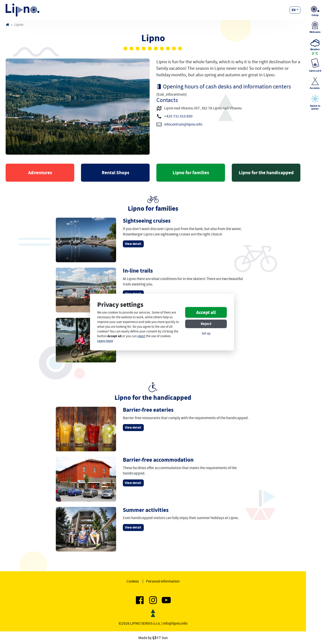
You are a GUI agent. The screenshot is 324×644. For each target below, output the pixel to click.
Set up (206, 333)
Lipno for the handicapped (266, 173)
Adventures (40, 173)
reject (141, 336)
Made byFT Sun (153, 638)
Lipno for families (191, 173)
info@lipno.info (175, 623)
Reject (206, 324)
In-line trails (138, 271)
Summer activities (146, 510)
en (294, 10)
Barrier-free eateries (148, 410)
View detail (133, 244)
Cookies (133, 581)
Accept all (206, 312)
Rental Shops (115, 173)
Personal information (163, 581)
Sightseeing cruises (147, 221)
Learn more (105, 341)
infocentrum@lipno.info (183, 124)
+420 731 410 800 (178, 116)
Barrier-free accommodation (158, 460)
